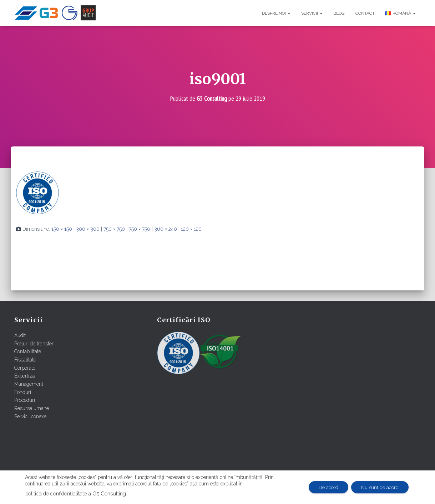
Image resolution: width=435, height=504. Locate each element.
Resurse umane (32, 408)
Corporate (25, 368)
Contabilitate (28, 351)
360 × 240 (166, 229)
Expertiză (25, 376)
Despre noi (276, 13)
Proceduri (25, 400)
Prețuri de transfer (34, 344)
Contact (365, 13)
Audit (20, 335)
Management (29, 384)
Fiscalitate (25, 360)
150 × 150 (62, 229)
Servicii (312, 13)
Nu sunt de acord (379, 487)
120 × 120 (191, 229)
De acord (326, 487)
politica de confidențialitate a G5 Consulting (76, 493)
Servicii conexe (30, 416)
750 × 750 (114, 229)
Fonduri (23, 392)
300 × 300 (88, 229)
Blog (339, 13)
